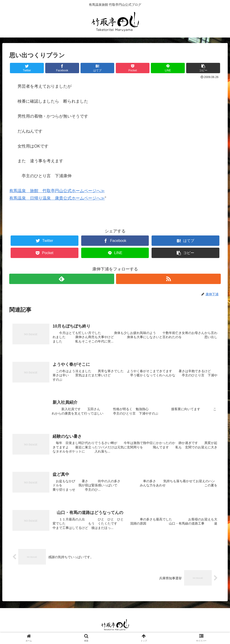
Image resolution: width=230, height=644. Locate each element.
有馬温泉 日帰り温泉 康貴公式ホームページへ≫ (57, 198)
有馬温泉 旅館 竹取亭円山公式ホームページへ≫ (57, 191)
